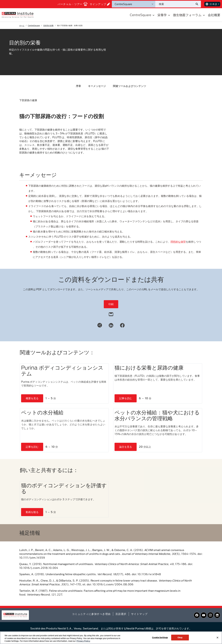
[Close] (217, 637)
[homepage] (18, 15)
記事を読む (126, 398)
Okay (180, 637)
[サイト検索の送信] (198, 4)
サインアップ (100, 4)
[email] (111, 314)
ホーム (22, 25)
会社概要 (214, 15)
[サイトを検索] (175, 4)
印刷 (111, 304)
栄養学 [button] (164, 15)
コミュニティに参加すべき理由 (91, 614)
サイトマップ (139, 614)
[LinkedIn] (111, 325)
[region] (111, 638)
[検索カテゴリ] (134, 4)
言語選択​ (121, 614)
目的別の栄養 (48, 25)
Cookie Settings (160, 637)
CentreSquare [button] (143, 15)
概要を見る (32, 398)
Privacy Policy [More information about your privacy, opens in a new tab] (83, 641)
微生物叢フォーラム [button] (189, 15)
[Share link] (100, 325)
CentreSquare (34, 25)
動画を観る (32, 512)
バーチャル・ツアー (73, 4)
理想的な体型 (178, 242)
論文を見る (126, 447)
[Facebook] (122, 325)
